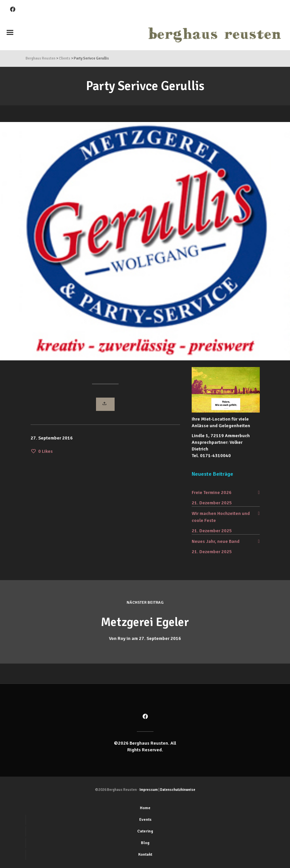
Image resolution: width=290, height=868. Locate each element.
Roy (122, 638)
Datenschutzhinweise (178, 790)
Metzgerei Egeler (145, 622)
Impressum (149, 790)
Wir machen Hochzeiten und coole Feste (221, 517)
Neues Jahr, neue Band (216, 541)
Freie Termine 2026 (212, 493)
